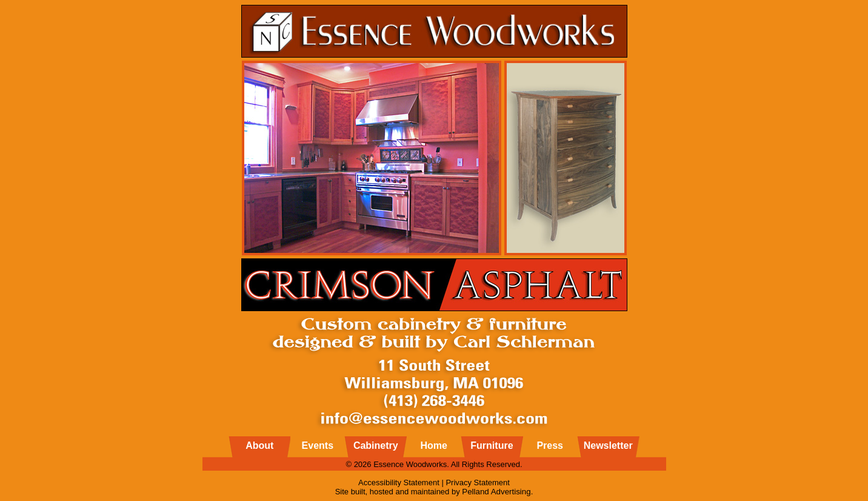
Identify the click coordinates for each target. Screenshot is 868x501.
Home (433, 446)
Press (550, 446)
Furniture (492, 446)
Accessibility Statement (399, 483)
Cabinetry (376, 446)
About (259, 446)
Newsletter (608, 446)
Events (318, 446)
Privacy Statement (478, 483)
